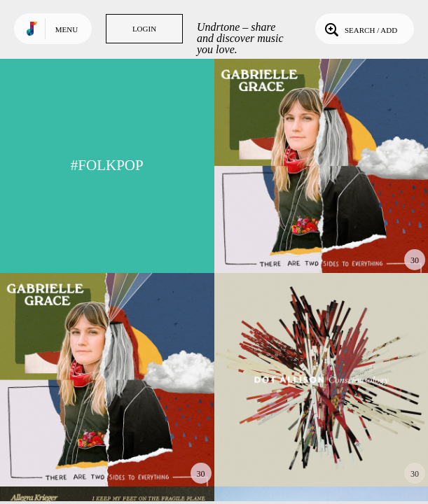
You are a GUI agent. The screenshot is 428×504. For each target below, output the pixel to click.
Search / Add (360, 29)
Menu (67, 29)
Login (144, 29)
